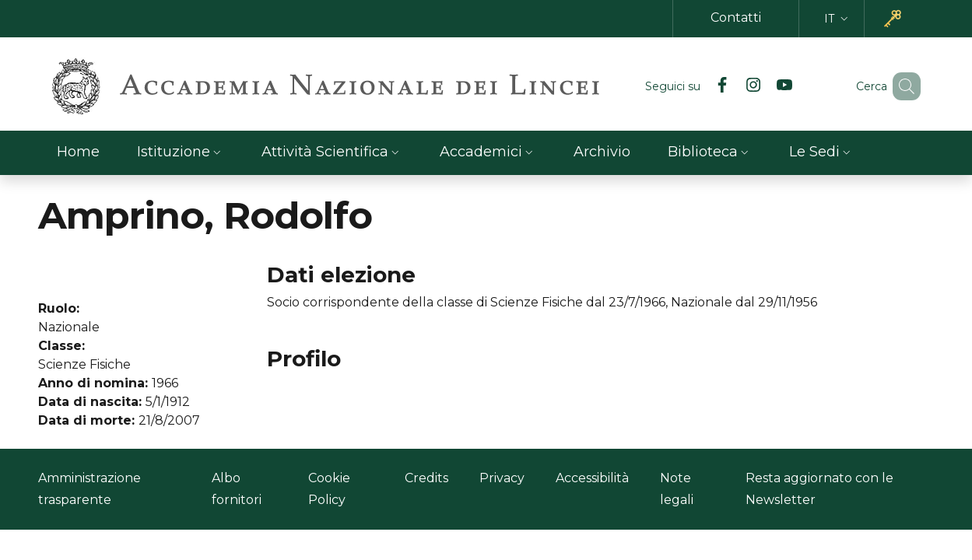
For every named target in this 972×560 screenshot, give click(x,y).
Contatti (736, 17)
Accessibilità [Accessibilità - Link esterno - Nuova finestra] (592, 478)
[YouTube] (762, 86)
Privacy (502, 478)
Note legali (677, 489)
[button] (838, 19)
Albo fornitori (237, 489)
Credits (426, 478)
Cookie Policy (329, 489)
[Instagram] (731, 86)
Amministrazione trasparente (89, 489)
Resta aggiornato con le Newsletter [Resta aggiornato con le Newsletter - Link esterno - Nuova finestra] (819, 489)
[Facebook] (700, 86)
